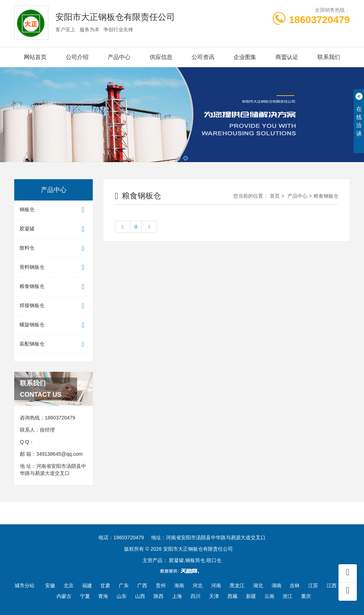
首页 (275, 196)
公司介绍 (77, 57)
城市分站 (25, 585)
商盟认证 (287, 57)
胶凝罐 (53, 229)
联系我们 (329, 57)
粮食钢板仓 (53, 287)
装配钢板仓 (53, 344)
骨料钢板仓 (53, 268)
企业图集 (245, 57)
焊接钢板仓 (53, 306)
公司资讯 (203, 57)
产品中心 (119, 57)
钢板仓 (53, 210)
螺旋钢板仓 (53, 325)
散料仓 (53, 248)
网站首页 (35, 57)
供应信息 (161, 57)
